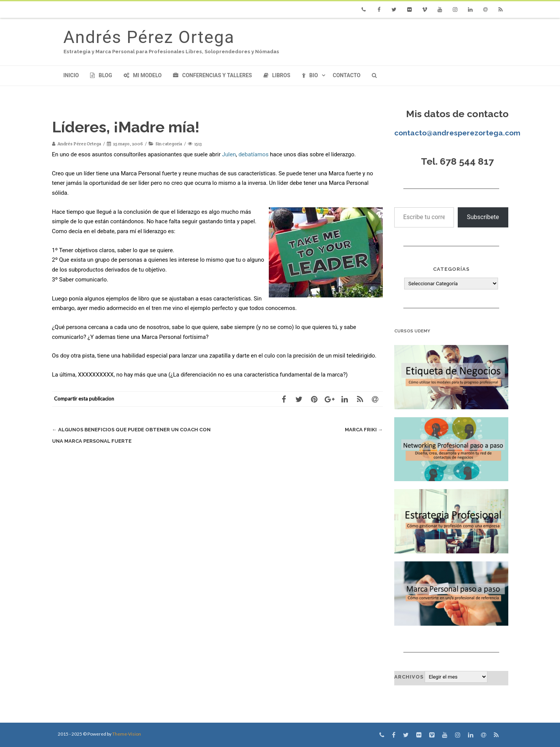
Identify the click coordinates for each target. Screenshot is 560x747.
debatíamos (253, 154)
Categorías (451, 269)
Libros (277, 75)
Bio (310, 75)
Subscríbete (483, 217)
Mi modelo (143, 75)
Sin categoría (169, 144)
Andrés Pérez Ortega (149, 37)
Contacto (347, 75)
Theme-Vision (127, 734)
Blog (101, 75)
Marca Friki (364, 430)
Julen (229, 154)
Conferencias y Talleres (212, 75)
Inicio (71, 75)
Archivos (409, 677)
